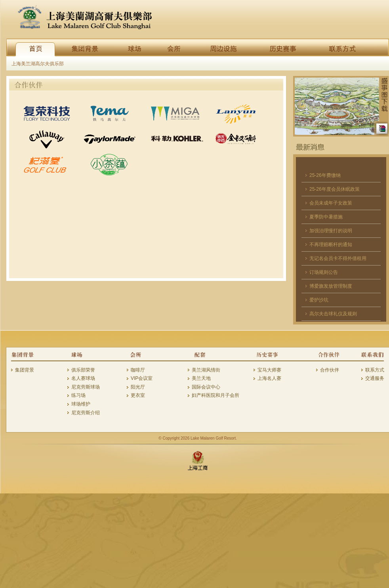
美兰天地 (201, 378)
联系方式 (375, 370)
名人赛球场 (83, 378)
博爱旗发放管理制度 (331, 286)
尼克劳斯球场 (86, 387)
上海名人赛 (269, 378)
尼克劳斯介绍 (86, 413)
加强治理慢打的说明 (331, 231)
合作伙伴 (330, 370)
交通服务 (375, 378)
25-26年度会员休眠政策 (335, 189)
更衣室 (138, 395)
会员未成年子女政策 (331, 203)
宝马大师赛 (269, 370)
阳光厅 (138, 387)
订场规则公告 (324, 272)
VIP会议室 (142, 378)
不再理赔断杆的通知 (331, 245)
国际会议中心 (206, 387)
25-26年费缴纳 (325, 175)
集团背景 (25, 370)
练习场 (78, 395)
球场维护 (81, 404)
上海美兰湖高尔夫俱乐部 (38, 64)
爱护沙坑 (319, 300)
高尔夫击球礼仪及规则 (333, 314)
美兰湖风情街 (206, 370)
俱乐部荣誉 (83, 370)
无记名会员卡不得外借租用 (338, 258)
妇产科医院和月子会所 (215, 395)
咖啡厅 (138, 370)
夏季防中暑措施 (326, 217)
